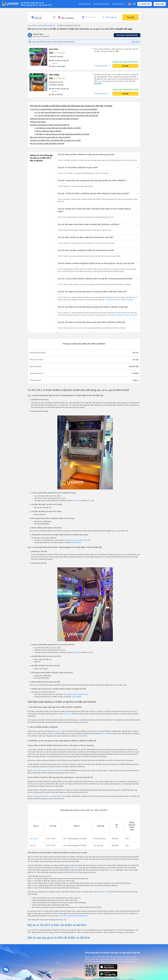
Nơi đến (64, 16)
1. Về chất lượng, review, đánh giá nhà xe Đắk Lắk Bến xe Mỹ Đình (58, 128)
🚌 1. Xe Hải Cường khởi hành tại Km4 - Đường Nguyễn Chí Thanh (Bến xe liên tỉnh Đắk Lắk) (67, 112)
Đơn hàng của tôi (85, 4)
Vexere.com (67, 714)
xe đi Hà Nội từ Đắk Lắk (46, 26)
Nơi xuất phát (39, 16)
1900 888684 (77, 542)
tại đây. (64, 920)
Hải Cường (78, 501)
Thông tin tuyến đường (38, 122)
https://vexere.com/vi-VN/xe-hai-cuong (78, 540)
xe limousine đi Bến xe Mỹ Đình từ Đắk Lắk (47, 770)
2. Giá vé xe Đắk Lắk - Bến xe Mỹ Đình (48, 131)
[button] (98, 155)
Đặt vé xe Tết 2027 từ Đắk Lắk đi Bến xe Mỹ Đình (47, 144)
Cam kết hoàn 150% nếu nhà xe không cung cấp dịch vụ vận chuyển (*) (35, 4)
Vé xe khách (32, 26)
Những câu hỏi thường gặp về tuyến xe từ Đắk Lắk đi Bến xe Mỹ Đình (54, 119)
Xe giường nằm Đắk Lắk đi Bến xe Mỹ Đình (122, 315)
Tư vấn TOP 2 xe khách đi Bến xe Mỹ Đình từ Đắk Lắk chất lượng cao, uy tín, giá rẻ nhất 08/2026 (64, 109)
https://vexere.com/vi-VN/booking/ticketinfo (73, 916)
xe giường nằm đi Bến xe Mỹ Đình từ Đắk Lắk (49, 796)
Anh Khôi (77, 652)
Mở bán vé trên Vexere (101, 4)
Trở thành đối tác (119, 4)
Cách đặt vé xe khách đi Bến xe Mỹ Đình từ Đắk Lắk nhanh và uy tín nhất (55, 140)
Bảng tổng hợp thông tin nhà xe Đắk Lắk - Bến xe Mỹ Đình (50, 137)
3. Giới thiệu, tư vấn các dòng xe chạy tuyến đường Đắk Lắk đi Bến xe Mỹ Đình (62, 134)
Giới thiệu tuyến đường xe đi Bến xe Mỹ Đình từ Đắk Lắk (50, 125)
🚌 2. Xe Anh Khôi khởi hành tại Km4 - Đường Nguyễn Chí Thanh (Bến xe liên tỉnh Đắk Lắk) (66, 116)
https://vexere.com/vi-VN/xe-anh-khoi (76, 694)
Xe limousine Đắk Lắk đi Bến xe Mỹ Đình (119, 300)
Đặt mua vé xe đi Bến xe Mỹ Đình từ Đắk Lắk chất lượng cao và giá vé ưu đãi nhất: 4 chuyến (71, 106)
